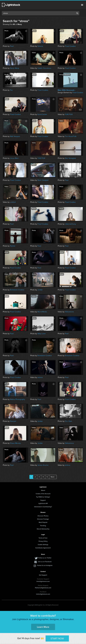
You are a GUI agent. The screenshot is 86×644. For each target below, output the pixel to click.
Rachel (13, 246)
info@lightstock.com (43, 581)
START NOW (57, 638)
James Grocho (43, 465)
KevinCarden (42, 114)
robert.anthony (70, 224)
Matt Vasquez (15, 136)
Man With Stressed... (67, 90)
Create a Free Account (43, 494)
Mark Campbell (43, 180)
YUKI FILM (69, 114)
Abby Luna (41, 334)
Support (43, 500)
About (43, 490)
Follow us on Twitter (45, 558)
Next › (53, 477)
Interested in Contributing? (43, 507)
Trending (43, 526)
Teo (11, 90)
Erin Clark (68, 421)
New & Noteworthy (43, 529)
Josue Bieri (14, 158)
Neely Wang (14, 68)
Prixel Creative (70, 46)
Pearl (12, 46)
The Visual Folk (71, 136)
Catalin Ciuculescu (44, 68)
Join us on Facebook (45, 562)
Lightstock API (43, 503)
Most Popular (43, 522)
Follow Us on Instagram (45, 565)
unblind (13, 202)
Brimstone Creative (17, 290)
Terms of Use (43, 538)
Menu (82, 5)
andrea (40, 377)
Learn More (43, 627)
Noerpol (13, 421)
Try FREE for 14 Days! (43, 497)
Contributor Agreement (43, 548)
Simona (40, 46)
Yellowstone (69, 312)
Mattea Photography (17, 399)
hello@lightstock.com (43, 594)
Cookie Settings (43, 545)
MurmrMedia (42, 312)
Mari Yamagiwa (70, 158)
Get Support (43, 575)
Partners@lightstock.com (43, 588)
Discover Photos (43, 516)
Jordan (40, 290)
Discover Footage (43, 519)
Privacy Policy (43, 541)
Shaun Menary (15, 443)
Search (77, 13)
